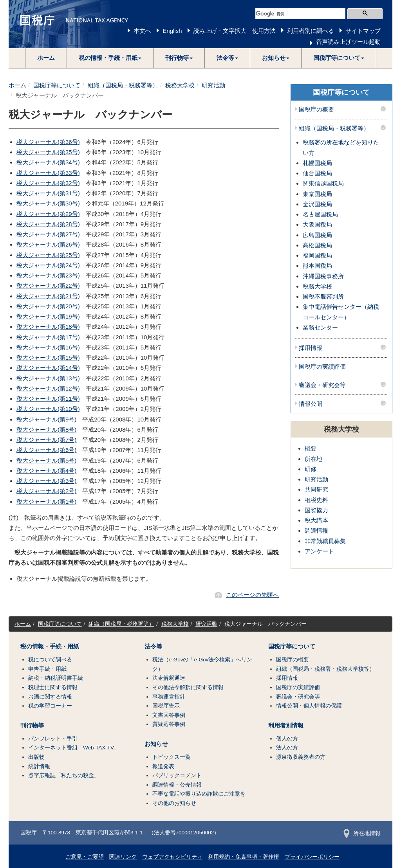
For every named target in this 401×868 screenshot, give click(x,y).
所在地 (313, 459)
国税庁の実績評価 (322, 367)
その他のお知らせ (174, 803)
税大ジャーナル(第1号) (46, 502)
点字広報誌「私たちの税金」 (64, 775)
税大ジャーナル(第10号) (48, 409)
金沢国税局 (317, 204)
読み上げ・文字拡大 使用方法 (235, 31)
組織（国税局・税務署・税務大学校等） (325, 669)
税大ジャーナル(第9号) (46, 419)
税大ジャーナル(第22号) (48, 285)
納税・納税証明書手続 (56, 678)
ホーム (46, 58)
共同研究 (316, 489)
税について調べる (50, 660)
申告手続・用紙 (47, 669)
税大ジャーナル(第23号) (48, 275)
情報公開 (311, 404)
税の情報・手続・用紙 (50, 646)
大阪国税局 (317, 224)
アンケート (319, 551)
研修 (311, 469)
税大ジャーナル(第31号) (48, 193)
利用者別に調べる (311, 31)
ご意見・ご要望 (85, 857)
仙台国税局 (317, 173)
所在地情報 (362, 833)
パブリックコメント (177, 775)
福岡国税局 (317, 255)
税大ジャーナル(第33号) (48, 173)
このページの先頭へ (252, 595)
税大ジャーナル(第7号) (46, 440)
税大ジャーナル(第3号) (46, 481)
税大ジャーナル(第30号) (48, 203)
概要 (311, 448)
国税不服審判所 (323, 296)
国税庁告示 (166, 706)
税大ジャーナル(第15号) (48, 357)
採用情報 (311, 348)
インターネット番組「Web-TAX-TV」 (74, 748)
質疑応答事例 (169, 724)
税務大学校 (180, 85)
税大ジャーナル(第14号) (48, 368)
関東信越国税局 (323, 183)
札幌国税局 (317, 163)
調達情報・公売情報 (177, 785)
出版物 (36, 757)
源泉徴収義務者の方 (301, 757)
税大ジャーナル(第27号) (48, 234)
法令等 (153, 646)
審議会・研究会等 (322, 385)
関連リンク (123, 857)
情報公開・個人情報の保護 (309, 706)
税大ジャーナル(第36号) (48, 142)
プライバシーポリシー (312, 857)
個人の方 (287, 739)
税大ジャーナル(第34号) (48, 162)
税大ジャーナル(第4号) (46, 471)
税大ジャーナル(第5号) (46, 460)
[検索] (300, 14)
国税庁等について (57, 85)
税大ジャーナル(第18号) (48, 327)
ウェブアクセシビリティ (172, 857)
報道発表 (163, 766)
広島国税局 (317, 235)
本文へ (142, 31)
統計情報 (39, 766)
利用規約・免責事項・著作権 (244, 857)
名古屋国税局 (320, 214)
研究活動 (213, 85)
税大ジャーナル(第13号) (48, 378)
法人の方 (287, 748)
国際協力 (316, 510)
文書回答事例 (169, 715)
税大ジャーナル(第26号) (48, 244)
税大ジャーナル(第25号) (48, 255)
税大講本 (316, 520)
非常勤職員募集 (325, 541)
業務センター (320, 327)
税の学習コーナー (50, 706)
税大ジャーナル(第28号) (48, 224)
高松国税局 (317, 245)
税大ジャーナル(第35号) (48, 152)
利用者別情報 (286, 726)
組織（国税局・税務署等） (123, 85)
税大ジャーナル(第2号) (46, 491)
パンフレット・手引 (53, 739)
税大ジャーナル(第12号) (48, 388)
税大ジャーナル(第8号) (46, 429)
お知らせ (156, 744)
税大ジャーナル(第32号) (48, 183)
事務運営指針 (169, 697)
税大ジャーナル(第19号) (48, 316)
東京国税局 (317, 194)
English (172, 31)
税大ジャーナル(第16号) (48, 347)
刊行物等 (32, 726)
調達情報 (316, 530)
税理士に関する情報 (53, 687)
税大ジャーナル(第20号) (48, 306)
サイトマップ (363, 31)
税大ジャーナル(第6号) (46, 450)
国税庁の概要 (316, 110)
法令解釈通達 (169, 678)
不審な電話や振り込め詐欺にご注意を (199, 794)
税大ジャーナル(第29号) (48, 214)
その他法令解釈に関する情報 (188, 687)
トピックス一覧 (172, 757)
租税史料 (316, 500)
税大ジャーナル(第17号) (48, 337)
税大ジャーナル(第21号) (48, 296)
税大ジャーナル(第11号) (48, 399)
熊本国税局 (317, 266)
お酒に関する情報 (50, 697)
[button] (110, 58)
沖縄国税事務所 (323, 276)
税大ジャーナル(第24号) (48, 265)
